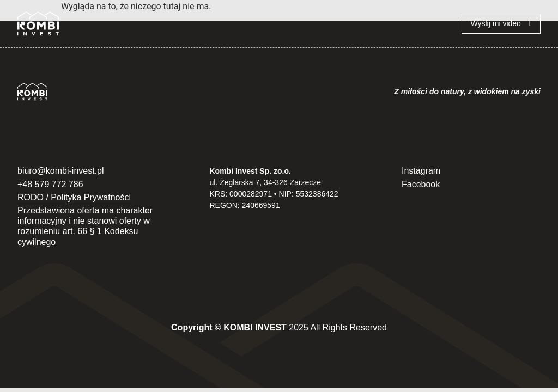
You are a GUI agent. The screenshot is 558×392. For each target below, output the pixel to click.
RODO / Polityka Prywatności (74, 197)
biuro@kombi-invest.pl (61, 171)
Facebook (421, 184)
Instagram (421, 171)
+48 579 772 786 (50, 184)
